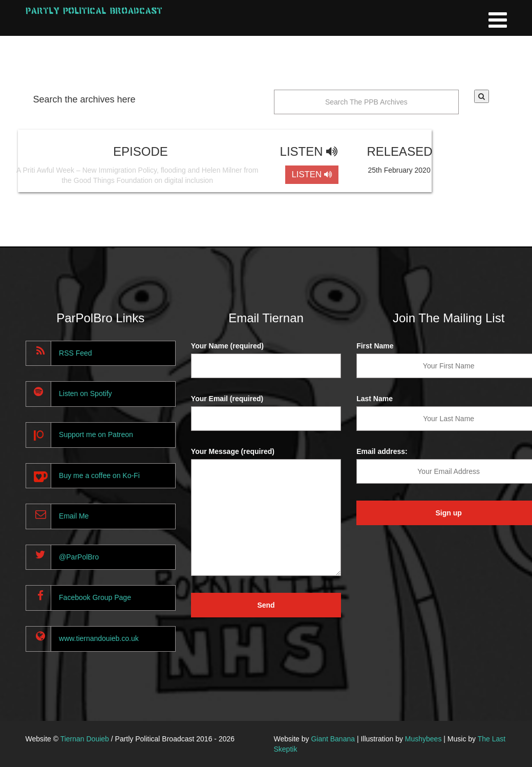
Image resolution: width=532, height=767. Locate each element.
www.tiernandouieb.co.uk (99, 638)
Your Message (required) (233, 451)
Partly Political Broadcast (94, 11)
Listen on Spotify (86, 393)
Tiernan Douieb (85, 739)
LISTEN (312, 174)
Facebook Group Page (95, 597)
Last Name (375, 399)
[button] (482, 96)
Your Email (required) (227, 399)
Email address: (382, 451)
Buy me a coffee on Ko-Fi (99, 475)
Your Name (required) (227, 346)
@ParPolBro (79, 557)
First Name (375, 346)
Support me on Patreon (96, 434)
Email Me (74, 516)
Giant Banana (333, 739)
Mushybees (423, 739)
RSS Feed (76, 353)
